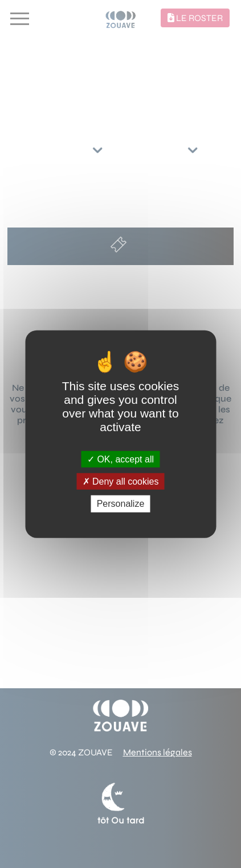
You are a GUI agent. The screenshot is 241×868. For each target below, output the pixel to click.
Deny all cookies (121, 481)
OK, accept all (121, 459)
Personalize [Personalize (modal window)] (121, 504)
